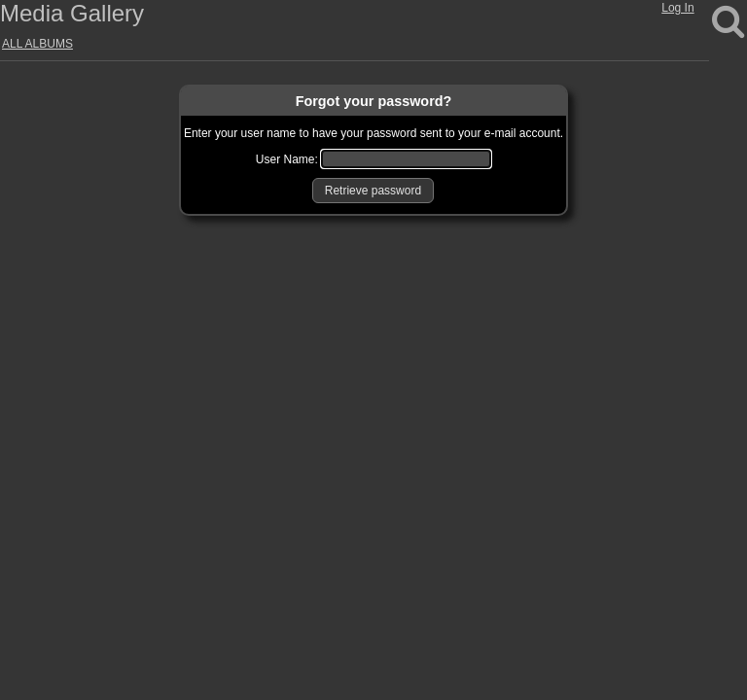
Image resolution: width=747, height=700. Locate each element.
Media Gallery (72, 13)
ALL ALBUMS (37, 44)
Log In (677, 8)
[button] (373, 191)
